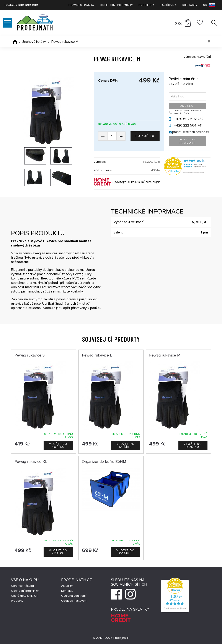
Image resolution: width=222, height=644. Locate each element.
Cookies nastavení (74, 601)
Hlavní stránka (81, 5)
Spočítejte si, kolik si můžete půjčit (136, 182)
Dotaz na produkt (188, 141)
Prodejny (17, 601)
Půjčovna (169, 5)
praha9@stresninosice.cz (191, 132)
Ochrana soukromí (74, 596)
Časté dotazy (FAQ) (24, 596)
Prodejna (147, 5)
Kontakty (190, 5)
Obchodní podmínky (116, 5)
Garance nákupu (22, 586)
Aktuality (67, 586)
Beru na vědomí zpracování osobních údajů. (188, 112)
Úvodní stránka (15, 42)
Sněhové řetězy (34, 42)
